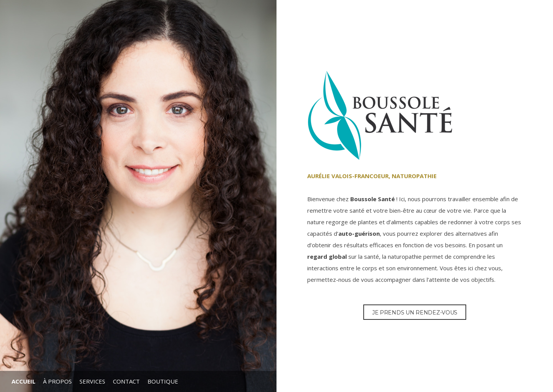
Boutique (163, 381)
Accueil (23, 381)
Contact (126, 381)
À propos (57, 381)
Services (92, 381)
